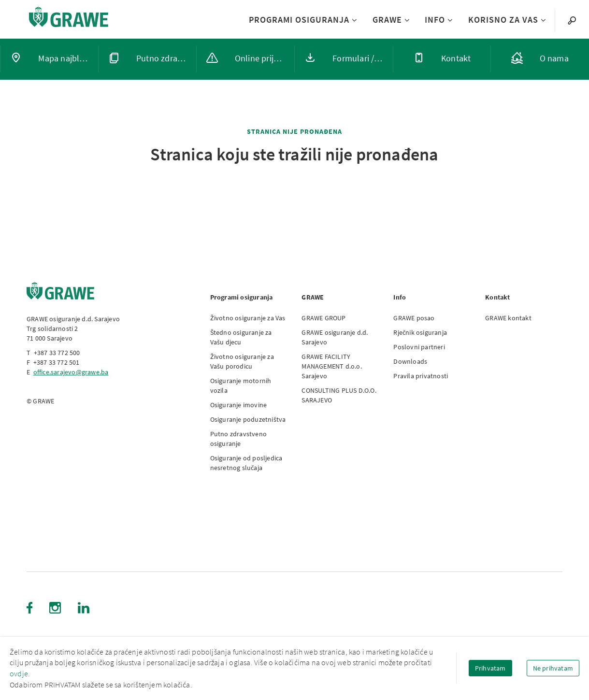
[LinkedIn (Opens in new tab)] (84, 608)
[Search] (572, 20)
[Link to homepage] (69, 17)
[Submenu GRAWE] (406, 21)
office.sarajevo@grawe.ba (71, 372)
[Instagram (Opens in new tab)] (55, 608)
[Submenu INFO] (449, 21)
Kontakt (497, 297)
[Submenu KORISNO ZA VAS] (542, 21)
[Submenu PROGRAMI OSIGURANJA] (353, 21)
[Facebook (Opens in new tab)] (29, 608)
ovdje (19, 673)
